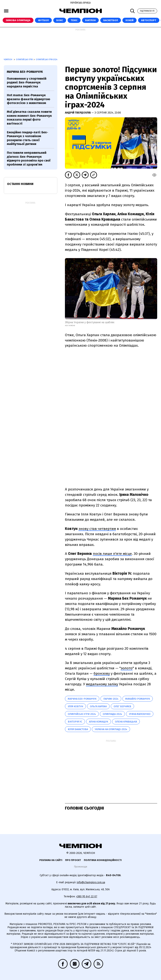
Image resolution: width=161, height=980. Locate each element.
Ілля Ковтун (75, 706)
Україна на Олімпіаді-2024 (111, 729)
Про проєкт (73, 860)
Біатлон (90, 20)
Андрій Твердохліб (78, 113)
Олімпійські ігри (24, 60)
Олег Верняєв (122, 706)
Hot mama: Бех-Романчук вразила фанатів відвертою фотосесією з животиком (29, 99)
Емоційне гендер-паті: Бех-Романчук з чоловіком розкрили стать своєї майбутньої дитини (28, 138)
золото (127, 668)
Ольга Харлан (98, 706)
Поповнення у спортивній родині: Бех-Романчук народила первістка (27, 82)
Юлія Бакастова (78, 729)
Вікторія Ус (75, 722)
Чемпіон (8, 60)
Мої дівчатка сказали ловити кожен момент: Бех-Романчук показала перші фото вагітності (29, 118)
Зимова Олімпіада (18, 20)
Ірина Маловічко (140, 714)
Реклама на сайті (51, 860)
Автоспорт (149, 20)
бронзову (102, 673)
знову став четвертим (97, 529)
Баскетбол (111, 20)
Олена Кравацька (126, 722)
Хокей (129, 20)
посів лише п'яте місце (112, 554)
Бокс (60, 20)
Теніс (74, 20)
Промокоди (80, 867)
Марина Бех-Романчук (82, 699)
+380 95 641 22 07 (87, 896)
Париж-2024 (111, 699)
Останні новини (20, 184)
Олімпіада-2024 (112, 714)
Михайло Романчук (138, 699)
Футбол (43, 20)
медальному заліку (102, 684)
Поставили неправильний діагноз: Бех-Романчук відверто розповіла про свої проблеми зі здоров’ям (29, 158)
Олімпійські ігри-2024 (47, 60)
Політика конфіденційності (103, 860)
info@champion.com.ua (91, 882)
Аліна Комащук (99, 722)
